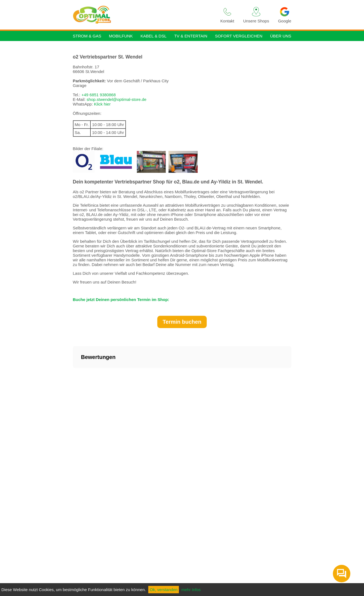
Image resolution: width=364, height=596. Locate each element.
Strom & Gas (87, 36)
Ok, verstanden (164, 590)
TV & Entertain (191, 36)
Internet (185, 14)
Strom (126, 14)
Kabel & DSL (153, 36)
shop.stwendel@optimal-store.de (116, 99)
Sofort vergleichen (239, 36)
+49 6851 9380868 (99, 95)
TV (206, 14)
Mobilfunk (121, 36)
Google (285, 15)
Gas (145, 14)
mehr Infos (191, 590)
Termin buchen (182, 322)
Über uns (281, 36)
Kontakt (227, 15)
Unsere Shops (256, 15)
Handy (164, 14)
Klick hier (102, 104)
